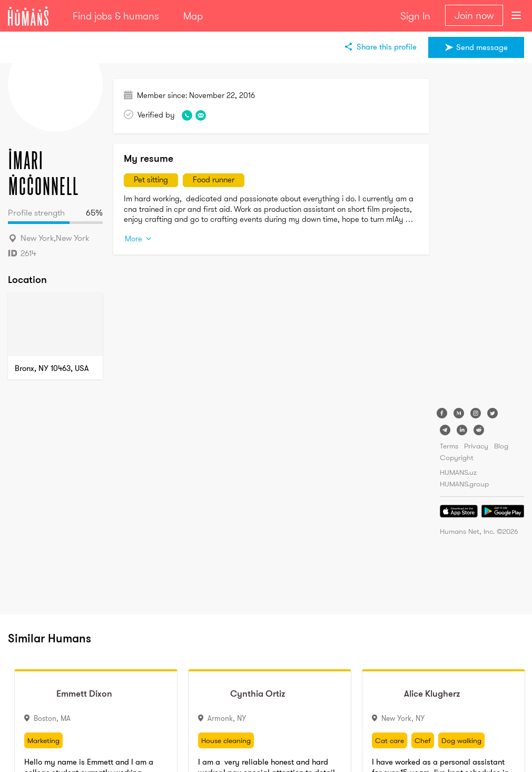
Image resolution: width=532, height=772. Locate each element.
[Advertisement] (482, 237)
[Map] (55, 325)
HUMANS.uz (458, 472)
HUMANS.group (464, 484)
